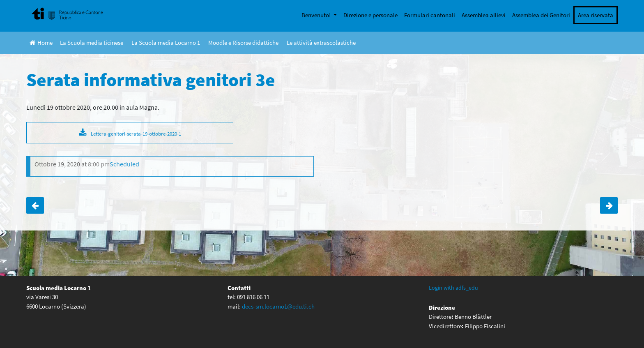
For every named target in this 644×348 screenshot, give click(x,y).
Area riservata (596, 15)
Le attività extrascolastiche (321, 43)
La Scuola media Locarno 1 (166, 43)
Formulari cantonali (430, 15)
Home (41, 43)
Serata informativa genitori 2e (35, 205)
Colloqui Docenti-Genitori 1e (609, 205)
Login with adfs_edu (453, 288)
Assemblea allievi (484, 15)
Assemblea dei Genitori (541, 15)
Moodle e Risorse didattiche (243, 43)
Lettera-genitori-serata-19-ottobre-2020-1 (136, 134)
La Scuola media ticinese (92, 43)
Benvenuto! (317, 15)
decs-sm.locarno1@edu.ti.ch (278, 306)
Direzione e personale (370, 15)
